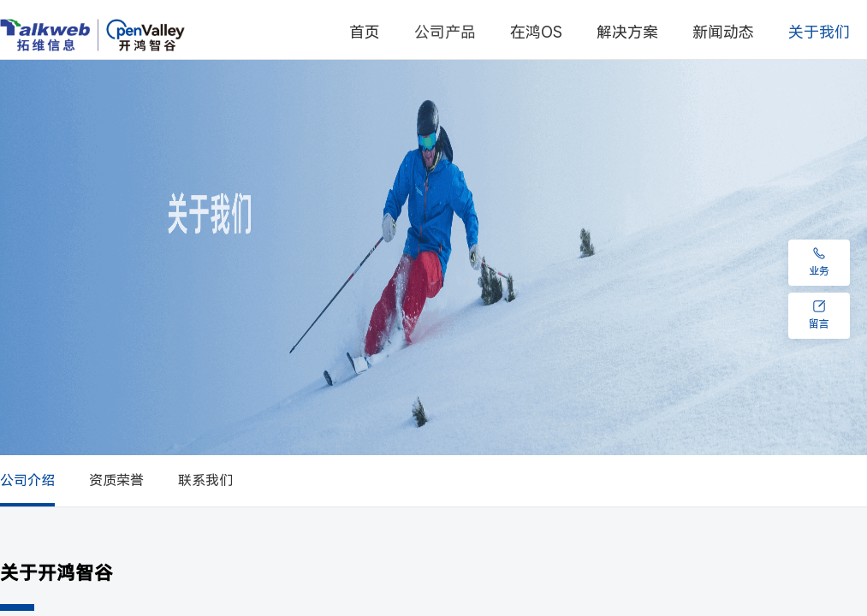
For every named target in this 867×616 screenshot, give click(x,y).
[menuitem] (445, 33)
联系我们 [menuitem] (205, 480)
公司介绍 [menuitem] (27, 480)
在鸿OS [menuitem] (536, 32)
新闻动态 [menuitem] (723, 32)
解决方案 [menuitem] (627, 32)
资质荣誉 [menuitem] (116, 480)
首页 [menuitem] (365, 32)
